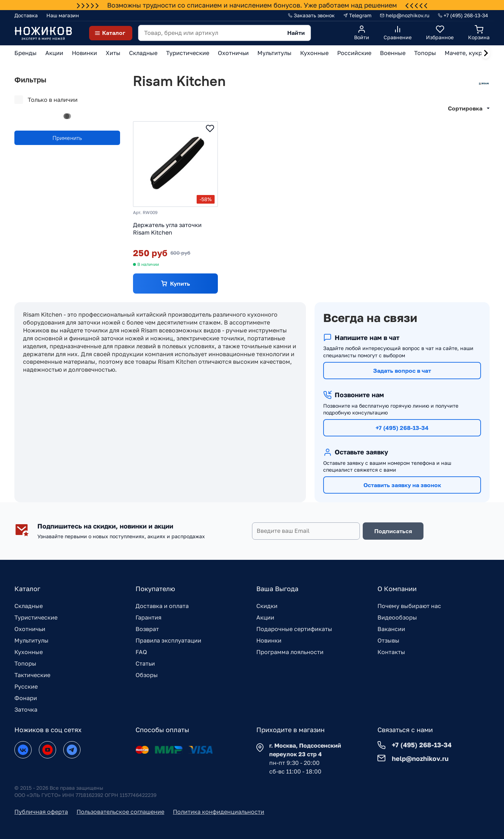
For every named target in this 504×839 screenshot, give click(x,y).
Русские (26, 686)
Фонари (26, 698)
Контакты (391, 652)
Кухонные (29, 652)
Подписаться (393, 531)
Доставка (26, 15)
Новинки (269, 640)
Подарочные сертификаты (294, 629)
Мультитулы (31, 640)
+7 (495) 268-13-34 (402, 428)
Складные (29, 606)
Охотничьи (30, 629)
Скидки (267, 606)
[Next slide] (486, 53)
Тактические (32, 675)
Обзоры (147, 675)
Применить (67, 138)
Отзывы (388, 640)
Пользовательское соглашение (120, 812)
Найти (296, 33)
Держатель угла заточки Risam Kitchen (167, 229)
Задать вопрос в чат (402, 371)
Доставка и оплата (162, 606)
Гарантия (148, 617)
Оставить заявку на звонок (402, 485)
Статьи (145, 663)
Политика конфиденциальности (219, 812)
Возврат (147, 629)
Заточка (26, 709)
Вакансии (391, 629)
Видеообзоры (397, 617)
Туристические (36, 617)
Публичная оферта (41, 812)
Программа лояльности (290, 652)
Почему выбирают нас (409, 606)
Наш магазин (63, 15)
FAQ (141, 652)
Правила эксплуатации (168, 640)
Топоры (25, 663)
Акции (265, 617)
